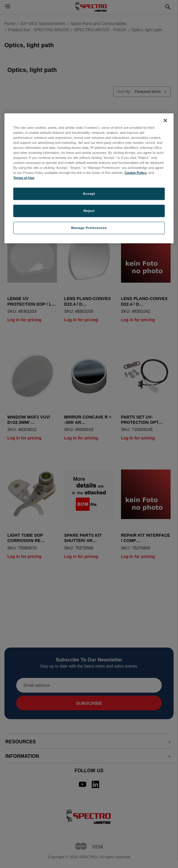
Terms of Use (24, 178)
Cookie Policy (136, 173)
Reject (89, 211)
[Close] (165, 120)
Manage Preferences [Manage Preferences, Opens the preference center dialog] (89, 228)
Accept (89, 194)
